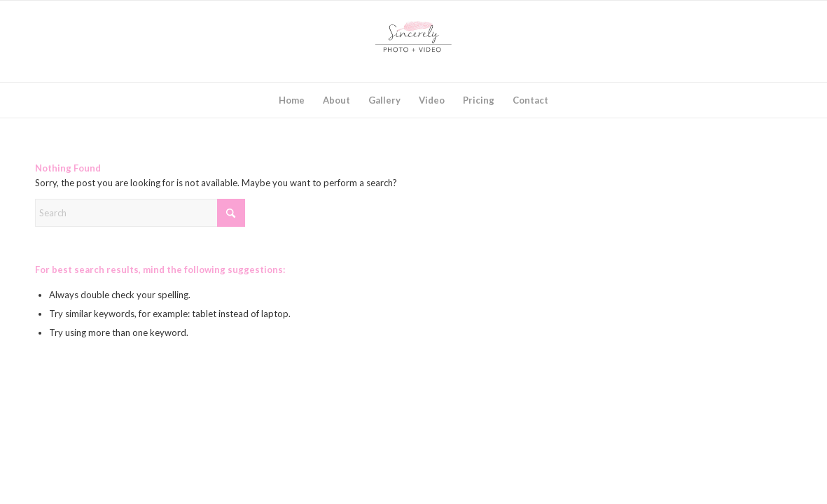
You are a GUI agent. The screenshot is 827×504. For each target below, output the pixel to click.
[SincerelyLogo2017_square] (414, 41)
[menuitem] (292, 100)
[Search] (140, 213)
